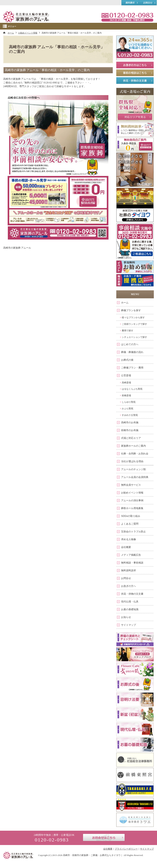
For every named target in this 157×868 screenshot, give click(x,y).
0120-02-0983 (127, 17)
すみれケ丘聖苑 (130, 415)
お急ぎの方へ (129, 586)
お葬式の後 (127, 360)
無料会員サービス (131, 485)
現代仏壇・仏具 (130, 602)
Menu (78, 26)
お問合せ (126, 578)
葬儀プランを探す (131, 310)
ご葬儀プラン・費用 (132, 368)
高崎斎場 (126, 383)
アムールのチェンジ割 (133, 469)
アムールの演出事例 (132, 500)
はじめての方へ (130, 344)
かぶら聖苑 (128, 409)
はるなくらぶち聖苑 (132, 389)
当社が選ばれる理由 (132, 461)
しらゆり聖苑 (129, 402)
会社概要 (126, 547)
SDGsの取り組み (131, 516)
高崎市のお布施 (130, 422)
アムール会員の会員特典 (135, 477)
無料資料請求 (129, 570)
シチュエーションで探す (134, 337)
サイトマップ (129, 625)
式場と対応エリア (131, 438)
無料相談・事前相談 (132, 563)
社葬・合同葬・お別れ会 (135, 454)
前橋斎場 (126, 395)
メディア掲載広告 (131, 555)
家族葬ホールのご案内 (133, 446)
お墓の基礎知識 (130, 609)
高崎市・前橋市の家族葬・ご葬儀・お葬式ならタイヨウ (92, 855)
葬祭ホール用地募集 (132, 508)
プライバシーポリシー (126, 849)
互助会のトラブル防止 (133, 532)
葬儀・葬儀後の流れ (132, 352)
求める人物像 (129, 539)
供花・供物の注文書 (132, 594)
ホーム (125, 303)
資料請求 (130, 3)
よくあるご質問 (130, 524)
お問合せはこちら (104, 837)
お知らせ (126, 617)
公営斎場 (126, 375)
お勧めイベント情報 (132, 493)
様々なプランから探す (133, 317)
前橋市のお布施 (130, 430)
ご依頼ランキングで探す (134, 324)
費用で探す (128, 331)
